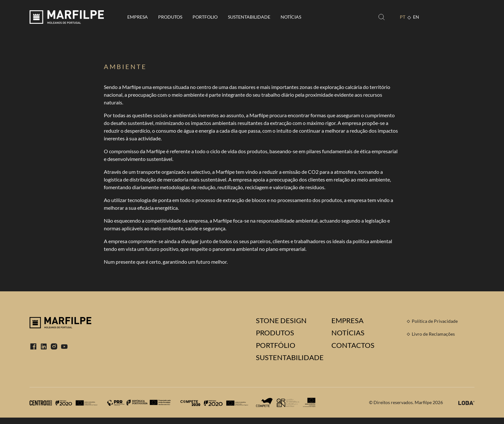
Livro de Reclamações (433, 334)
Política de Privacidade (435, 321)
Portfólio (276, 345)
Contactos (353, 345)
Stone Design (281, 321)
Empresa (138, 17)
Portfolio (205, 17)
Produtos (170, 17)
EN (416, 17)
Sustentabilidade (249, 17)
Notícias (291, 17)
